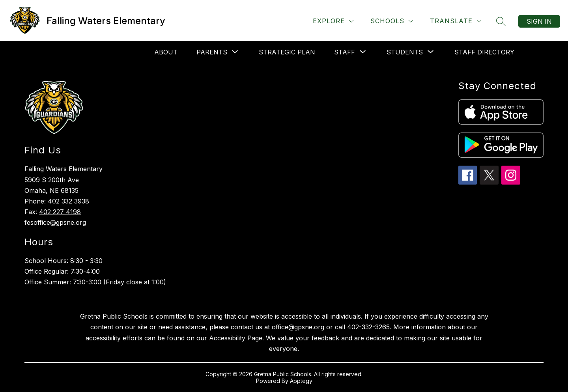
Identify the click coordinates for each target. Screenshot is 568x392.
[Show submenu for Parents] (212, 52)
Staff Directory (484, 52)
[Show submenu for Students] (405, 52)
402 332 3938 (68, 201)
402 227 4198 (60, 212)
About (166, 52)
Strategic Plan (287, 52)
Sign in (539, 21)
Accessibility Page (236, 338)
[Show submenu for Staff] (345, 52)
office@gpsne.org (298, 327)
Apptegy (301, 381)
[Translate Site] (456, 21)
